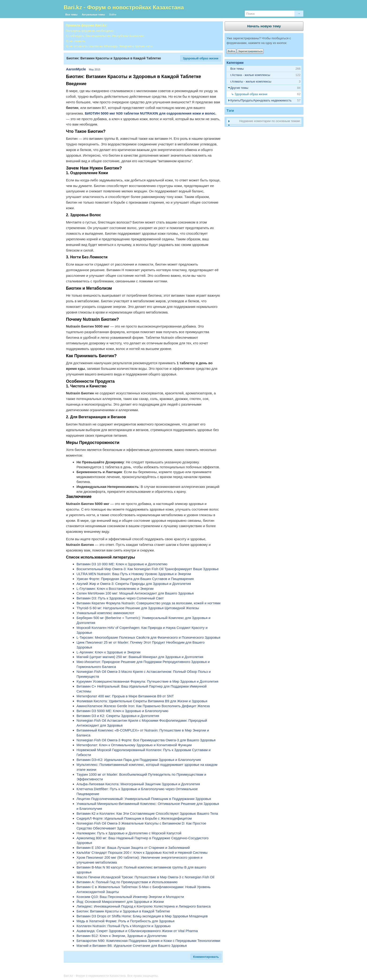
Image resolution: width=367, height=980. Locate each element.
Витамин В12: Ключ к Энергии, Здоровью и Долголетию (122, 936)
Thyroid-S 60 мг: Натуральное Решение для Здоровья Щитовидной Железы (138, 608)
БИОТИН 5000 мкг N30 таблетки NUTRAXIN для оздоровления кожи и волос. (150, 113)
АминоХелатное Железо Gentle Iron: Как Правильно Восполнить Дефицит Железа (143, 706)
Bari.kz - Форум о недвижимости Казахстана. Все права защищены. (111, 976)
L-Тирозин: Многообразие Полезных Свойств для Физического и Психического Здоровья (148, 637)
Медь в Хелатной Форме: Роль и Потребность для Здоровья (125, 921)
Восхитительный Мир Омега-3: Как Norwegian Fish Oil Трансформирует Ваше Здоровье (148, 569)
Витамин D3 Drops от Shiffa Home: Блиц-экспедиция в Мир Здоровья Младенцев (142, 916)
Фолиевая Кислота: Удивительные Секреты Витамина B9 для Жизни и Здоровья (142, 701)
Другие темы (239, 88)
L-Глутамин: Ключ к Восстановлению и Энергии (115, 589)
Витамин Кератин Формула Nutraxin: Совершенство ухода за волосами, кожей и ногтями (149, 603)
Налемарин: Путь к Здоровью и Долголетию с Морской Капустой (129, 833)
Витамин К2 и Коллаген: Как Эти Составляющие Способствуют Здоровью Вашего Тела (147, 813)
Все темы (71, 14)
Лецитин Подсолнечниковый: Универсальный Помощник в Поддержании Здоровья (144, 799)
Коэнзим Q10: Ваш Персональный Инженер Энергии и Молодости (130, 897)
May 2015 (95, 69)
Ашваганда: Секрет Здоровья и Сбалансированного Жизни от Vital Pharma (137, 931)
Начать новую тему (264, 26)
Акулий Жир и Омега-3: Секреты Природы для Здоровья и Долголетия (134, 584)
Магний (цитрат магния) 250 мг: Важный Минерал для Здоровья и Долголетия (140, 657)
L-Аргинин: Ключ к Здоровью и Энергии (108, 652)
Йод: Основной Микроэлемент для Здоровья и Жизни (120, 902)
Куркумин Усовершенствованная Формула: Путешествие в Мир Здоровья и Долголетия (147, 681)
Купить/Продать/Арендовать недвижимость (261, 100)
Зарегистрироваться (250, 51)
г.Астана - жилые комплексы (250, 75)
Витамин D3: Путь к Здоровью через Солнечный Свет (120, 598)
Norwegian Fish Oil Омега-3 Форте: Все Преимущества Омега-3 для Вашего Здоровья (146, 740)
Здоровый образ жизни (201, 58)
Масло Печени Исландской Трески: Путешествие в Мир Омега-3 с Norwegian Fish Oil (145, 877)
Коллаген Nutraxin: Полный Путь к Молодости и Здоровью (124, 926)
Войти (113, 14)
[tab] (264, 75)
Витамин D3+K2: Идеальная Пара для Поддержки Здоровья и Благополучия (139, 760)
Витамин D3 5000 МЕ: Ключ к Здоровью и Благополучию (122, 711)
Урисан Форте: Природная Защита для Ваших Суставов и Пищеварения (135, 579)
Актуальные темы (93, 14)
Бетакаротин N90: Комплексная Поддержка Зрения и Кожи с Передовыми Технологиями (148, 941)
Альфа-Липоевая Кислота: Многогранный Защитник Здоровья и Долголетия (138, 784)
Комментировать (206, 957)
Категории (235, 63)
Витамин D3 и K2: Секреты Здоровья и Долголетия (118, 716)
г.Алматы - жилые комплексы (251, 81)
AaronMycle (76, 69)
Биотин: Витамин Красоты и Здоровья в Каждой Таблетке (123, 911)
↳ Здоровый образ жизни (249, 94)
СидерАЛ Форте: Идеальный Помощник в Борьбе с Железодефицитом (134, 818)
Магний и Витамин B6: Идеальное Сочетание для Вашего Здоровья (132, 946)
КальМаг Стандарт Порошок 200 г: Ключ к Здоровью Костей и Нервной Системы (142, 852)
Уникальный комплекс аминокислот (105, 613)
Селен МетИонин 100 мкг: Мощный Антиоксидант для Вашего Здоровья (135, 593)
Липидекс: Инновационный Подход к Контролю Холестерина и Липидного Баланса (144, 906)
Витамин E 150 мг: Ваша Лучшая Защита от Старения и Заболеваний (133, 848)
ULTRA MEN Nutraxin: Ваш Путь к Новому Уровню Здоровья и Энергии (134, 574)
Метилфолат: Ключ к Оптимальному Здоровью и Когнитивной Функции (134, 745)
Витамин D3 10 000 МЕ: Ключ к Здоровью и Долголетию (122, 564)
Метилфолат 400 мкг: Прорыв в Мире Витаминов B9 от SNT (125, 696)
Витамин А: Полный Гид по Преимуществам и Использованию (127, 882)
